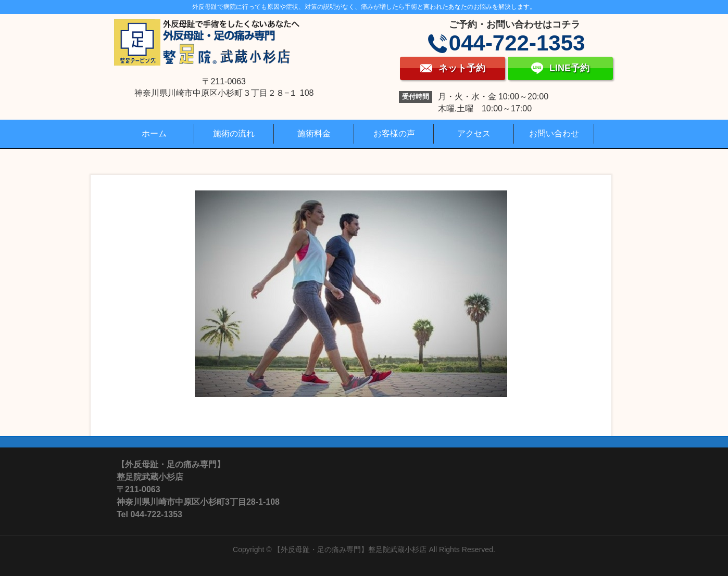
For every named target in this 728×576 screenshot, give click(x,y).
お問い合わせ (554, 133)
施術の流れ (234, 133)
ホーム (154, 133)
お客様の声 (394, 133)
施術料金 (314, 133)
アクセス (474, 133)
